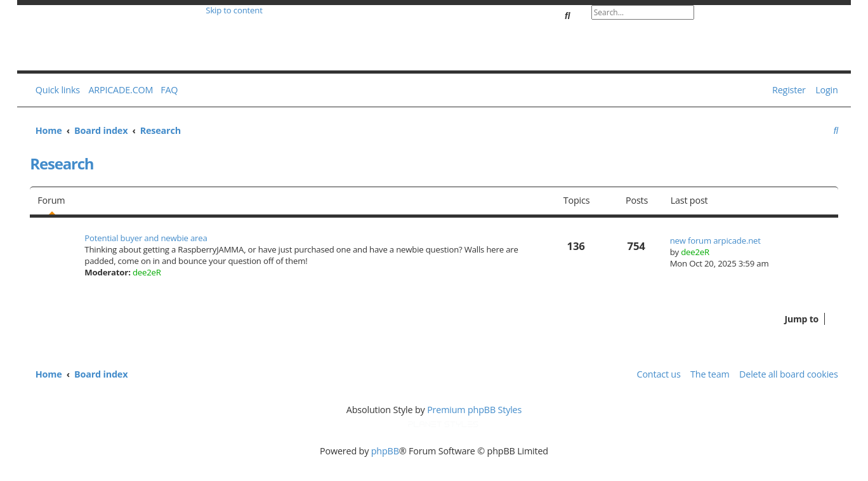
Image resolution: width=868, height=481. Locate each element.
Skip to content (234, 10)
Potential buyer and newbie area (146, 238)
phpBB (385, 451)
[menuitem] (167, 90)
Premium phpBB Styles (474, 410)
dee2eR (147, 272)
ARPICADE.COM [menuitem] (121, 90)
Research (62, 163)
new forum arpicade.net (715, 240)
